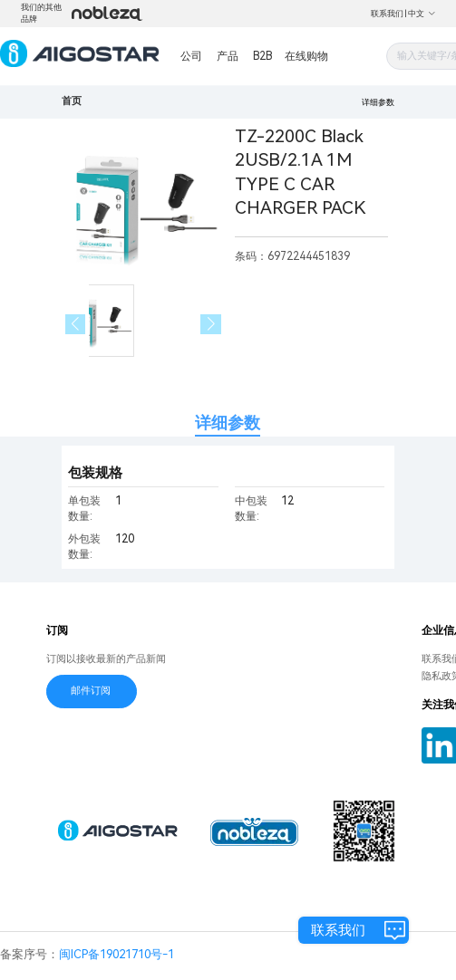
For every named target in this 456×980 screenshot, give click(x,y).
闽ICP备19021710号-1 (116, 954)
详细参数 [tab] (228, 423)
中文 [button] (422, 14)
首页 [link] (72, 101)
